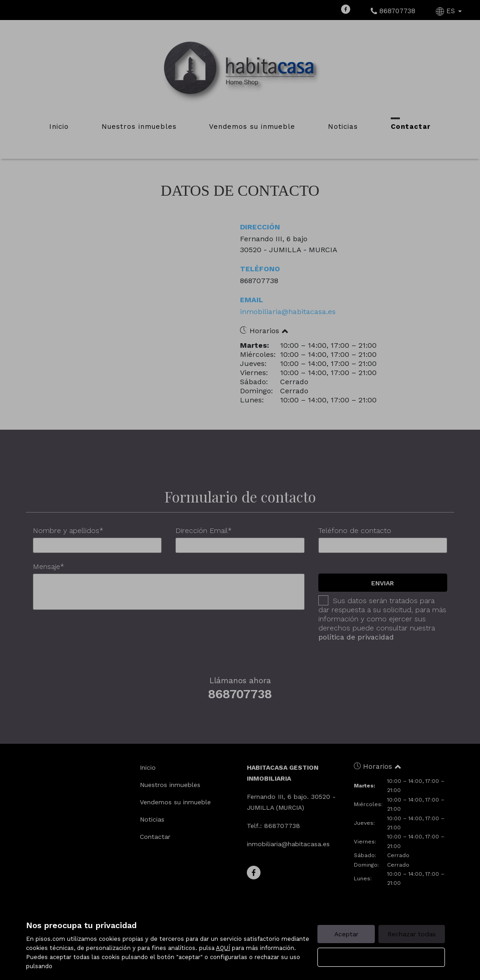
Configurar (381, 957)
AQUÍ (223, 948)
